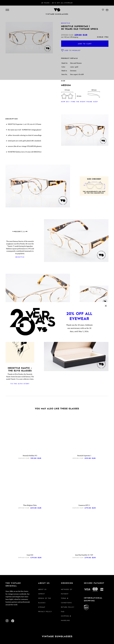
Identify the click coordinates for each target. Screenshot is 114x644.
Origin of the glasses (45, 600)
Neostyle (20, 257)
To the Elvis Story (20, 384)
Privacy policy (45, 612)
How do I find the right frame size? (80, 102)
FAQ (63, 612)
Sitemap (42, 607)
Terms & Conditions (66, 600)
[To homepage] (57, 636)
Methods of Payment (67, 592)
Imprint (42, 594)
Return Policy (68, 607)
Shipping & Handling (66, 618)
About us (42, 589)
